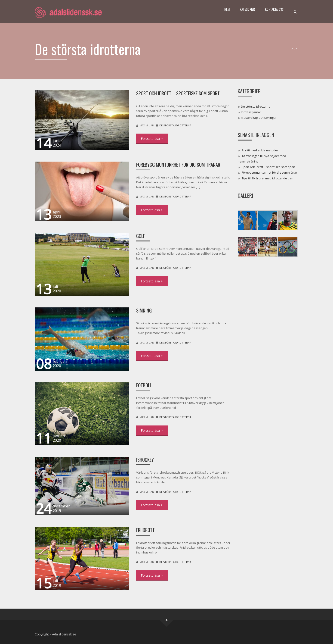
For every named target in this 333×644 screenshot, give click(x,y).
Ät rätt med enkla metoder (260, 150)
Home (293, 49)
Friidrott (145, 530)
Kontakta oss (274, 9)
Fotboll (144, 385)
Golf (141, 236)
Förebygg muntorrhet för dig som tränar (178, 164)
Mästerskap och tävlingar (259, 118)
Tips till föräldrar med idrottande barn (268, 178)
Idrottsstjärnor (251, 112)
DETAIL (152, 139)
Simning (144, 310)
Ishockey (145, 460)
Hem (227, 9)
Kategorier (247, 9)
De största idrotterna (175, 125)
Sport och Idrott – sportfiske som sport (178, 93)
